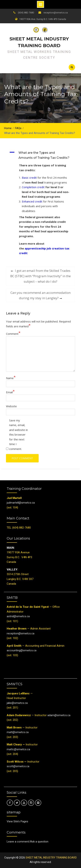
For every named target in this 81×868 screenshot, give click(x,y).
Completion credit (33, 187)
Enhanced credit (32, 201)
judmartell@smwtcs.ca (21, 503)
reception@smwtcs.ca (56, 13)
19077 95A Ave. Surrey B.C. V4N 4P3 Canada (43, 19)
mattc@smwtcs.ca (18, 749)
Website (11, 406)
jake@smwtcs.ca (17, 703)
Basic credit (29, 178)
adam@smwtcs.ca (59, 715)
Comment (13, 334)
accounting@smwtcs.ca (22, 650)
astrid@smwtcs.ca (18, 616)
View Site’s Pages (17, 821)
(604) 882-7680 (26, 13)
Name (11, 378)
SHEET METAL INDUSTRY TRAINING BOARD (51, 858)
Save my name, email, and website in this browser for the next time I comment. (18, 435)
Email (10, 392)
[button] (42, 155)
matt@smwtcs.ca (18, 732)
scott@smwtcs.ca (18, 766)
